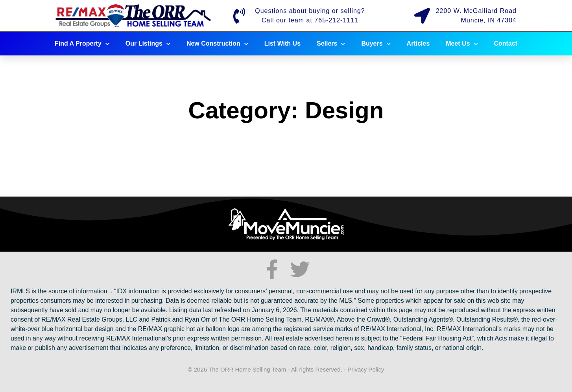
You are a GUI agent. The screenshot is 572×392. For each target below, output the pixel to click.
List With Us (282, 43)
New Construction (217, 44)
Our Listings (148, 44)
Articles (418, 43)
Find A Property (82, 44)
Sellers (331, 44)
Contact (506, 43)
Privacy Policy (366, 369)
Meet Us (462, 44)
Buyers (376, 44)
